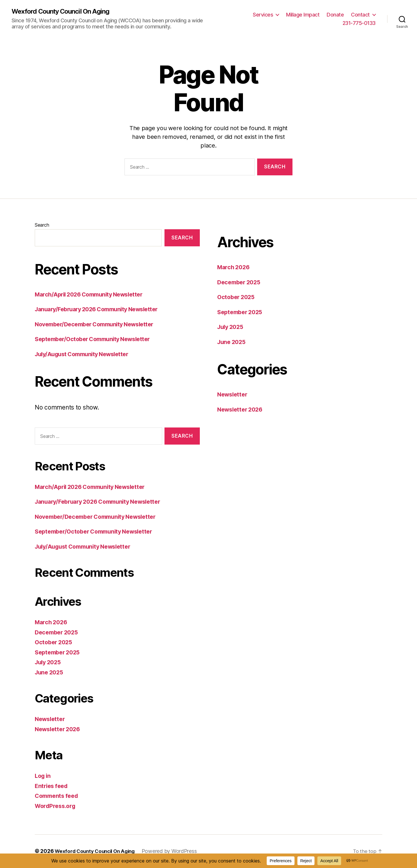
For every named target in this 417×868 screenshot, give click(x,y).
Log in (43, 776)
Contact (360, 15)
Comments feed (58, 796)
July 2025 (49, 663)
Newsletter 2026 (59, 729)
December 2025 (58, 633)
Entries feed (53, 786)
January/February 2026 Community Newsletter (102, 310)
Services (263, 15)
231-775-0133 (359, 23)
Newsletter (51, 719)
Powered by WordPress (175, 852)
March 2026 (52, 623)
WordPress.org (57, 806)
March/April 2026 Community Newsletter (93, 295)
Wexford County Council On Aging (64, 12)
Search (42, 225)
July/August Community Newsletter (86, 355)
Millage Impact (303, 15)
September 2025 (59, 653)
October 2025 (55, 643)
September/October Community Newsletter (97, 340)
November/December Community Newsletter (99, 325)
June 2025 (50, 673)
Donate (335, 15)
